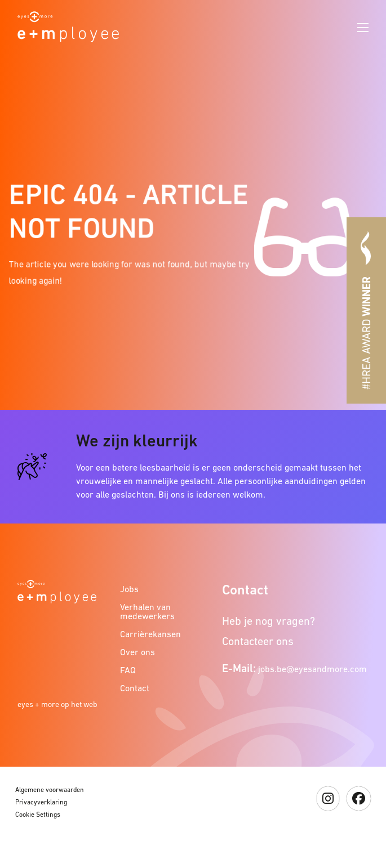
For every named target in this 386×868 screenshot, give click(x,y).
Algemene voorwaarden (50, 790)
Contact (135, 688)
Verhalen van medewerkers (147, 611)
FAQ (128, 670)
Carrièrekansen (149, 634)
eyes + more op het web (57, 704)
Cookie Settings (38, 815)
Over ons (137, 652)
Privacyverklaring (41, 802)
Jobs (129, 589)
